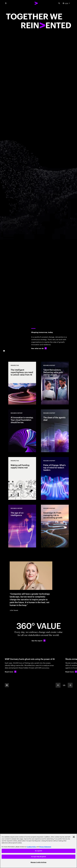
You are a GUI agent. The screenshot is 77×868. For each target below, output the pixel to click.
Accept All (38, 851)
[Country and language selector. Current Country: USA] (67, 3)
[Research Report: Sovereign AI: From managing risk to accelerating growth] (55, 526)
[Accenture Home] (36, 3)
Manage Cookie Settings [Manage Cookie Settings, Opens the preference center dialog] (39, 862)
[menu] (6, 3)
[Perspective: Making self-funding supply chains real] (22, 478)
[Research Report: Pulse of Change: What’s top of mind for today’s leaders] (55, 478)
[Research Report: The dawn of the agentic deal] (55, 431)
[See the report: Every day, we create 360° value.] (39, 641)
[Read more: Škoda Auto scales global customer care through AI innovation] (71, 672)
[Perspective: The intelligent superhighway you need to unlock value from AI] (22, 383)
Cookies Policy (31, 847)
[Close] (74, 837)
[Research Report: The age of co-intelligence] (22, 526)
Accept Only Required (39, 857)
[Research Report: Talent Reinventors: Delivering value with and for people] (55, 383)
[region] (38, 851)
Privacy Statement (45, 847)
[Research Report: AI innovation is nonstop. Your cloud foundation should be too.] (22, 431)
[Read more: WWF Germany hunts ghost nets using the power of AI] (11, 672)
